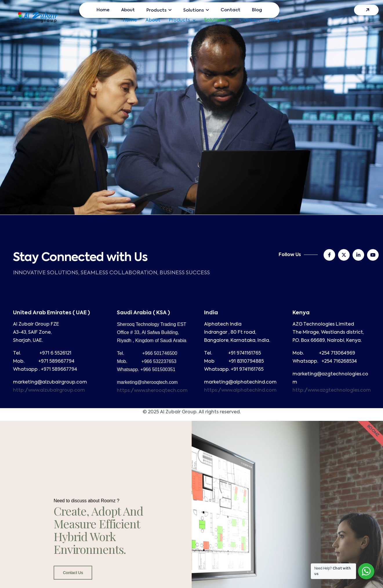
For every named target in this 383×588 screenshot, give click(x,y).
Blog (274, 20)
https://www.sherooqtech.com (152, 391)
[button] (182, 20)
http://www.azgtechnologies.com (332, 390)
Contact (250, 20)
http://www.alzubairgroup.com (49, 390)
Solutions (218, 20)
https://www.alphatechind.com (240, 390)
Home (130, 20)
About (153, 20)
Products (182, 20)
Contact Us (73, 573)
